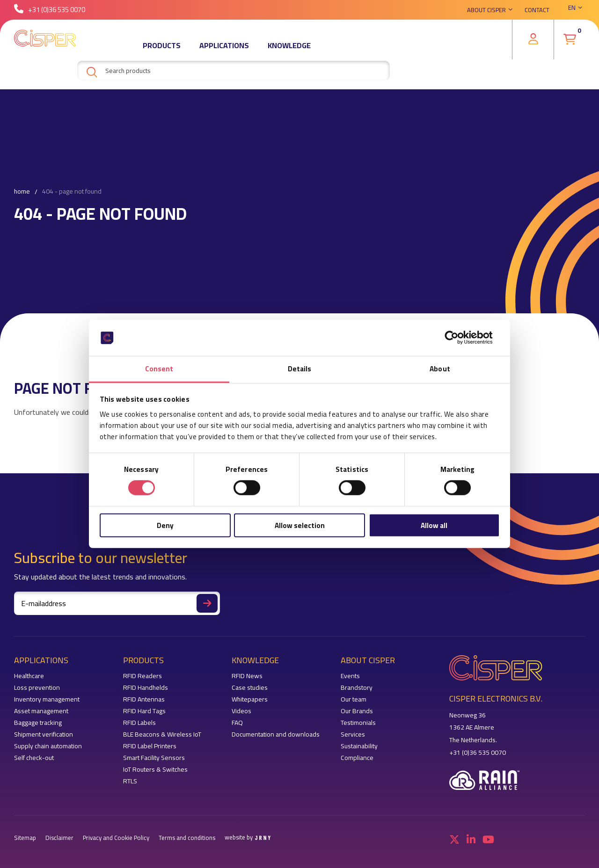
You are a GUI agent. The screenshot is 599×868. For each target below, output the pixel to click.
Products (162, 49)
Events (350, 676)
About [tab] (440, 369)
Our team (354, 699)
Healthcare (29, 676)
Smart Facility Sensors (154, 758)
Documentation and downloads (276, 734)
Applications (224, 49)
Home (22, 192)
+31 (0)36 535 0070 (50, 11)
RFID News (247, 676)
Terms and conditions (187, 838)
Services (353, 734)
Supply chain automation (48, 746)
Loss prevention (37, 688)
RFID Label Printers (150, 746)
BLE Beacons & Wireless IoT (162, 734)
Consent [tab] (159, 369)
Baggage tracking (38, 723)
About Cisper (486, 12)
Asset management (41, 711)
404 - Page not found (72, 192)
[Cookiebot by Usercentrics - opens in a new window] (459, 338)
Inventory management (47, 699)
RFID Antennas (144, 699)
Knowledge (289, 49)
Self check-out (34, 758)
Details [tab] (300, 369)
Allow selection (300, 525)
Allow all (434, 525)
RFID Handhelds (146, 688)
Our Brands (357, 711)
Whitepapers (250, 699)
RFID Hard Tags (144, 711)
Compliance (357, 758)
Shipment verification (44, 734)
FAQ (237, 723)
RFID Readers (142, 676)
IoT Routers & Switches (155, 770)
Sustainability (359, 746)
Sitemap (25, 838)
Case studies (250, 688)
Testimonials (358, 723)
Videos (241, 711)
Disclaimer (59, 838)
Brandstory (357, 688)
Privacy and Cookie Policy (116, 838)
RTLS (130, 781)
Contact (537, 12)
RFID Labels (139, 723)
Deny (165, 525)
